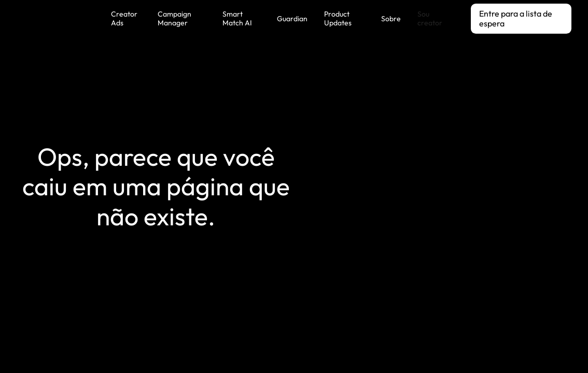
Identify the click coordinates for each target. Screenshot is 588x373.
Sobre (391, 19)
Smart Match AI (237, 18)
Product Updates (338, 18)
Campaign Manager (174, 18)
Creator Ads (124, 18)
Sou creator (430, 19)
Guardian (292, 19)
